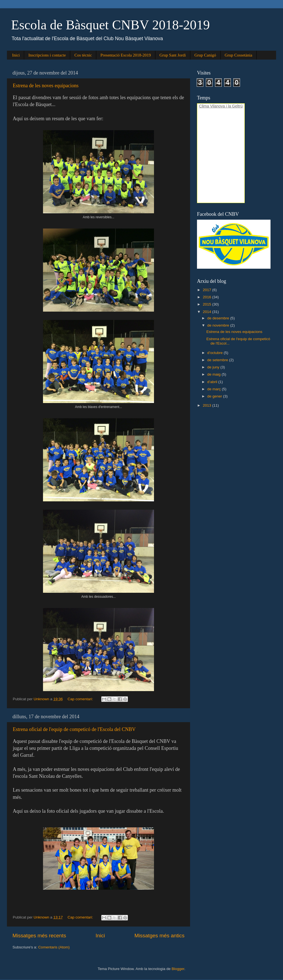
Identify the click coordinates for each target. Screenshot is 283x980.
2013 (208, 405)
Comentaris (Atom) (54, 947)
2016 (208, 297)
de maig (214, 374)
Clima (204, 106)
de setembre (218, 360)
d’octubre (215, 353)
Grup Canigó (205, 55)
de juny (214, 367)
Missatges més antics (159, 936)
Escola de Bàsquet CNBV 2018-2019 (110, 25)
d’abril (213, 382)
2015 (208, 304)
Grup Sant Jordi (173, 55)
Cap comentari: (81, 699)
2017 (208, 290)
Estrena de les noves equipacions (46, 86)
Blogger (178, 969)
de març (215, 389)
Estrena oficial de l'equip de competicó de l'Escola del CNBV (74, 729)
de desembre (219, 318)
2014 (208, 312)
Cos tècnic (83, 55)
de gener (215, 396)
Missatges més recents (39, 936)
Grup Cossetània (239, 55)
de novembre (219, 325)
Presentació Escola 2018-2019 (126, 55)
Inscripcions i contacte (47, 55)
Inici (16, 55)
